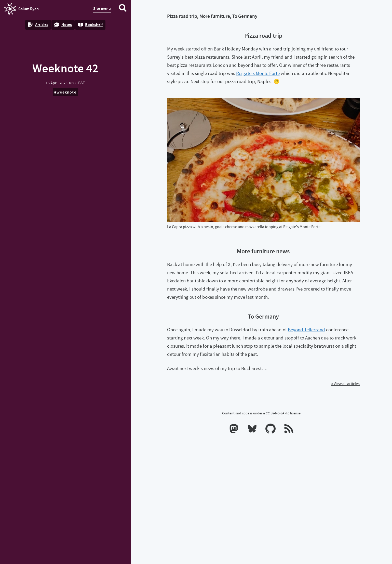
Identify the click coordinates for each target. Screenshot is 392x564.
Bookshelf (90, 25)
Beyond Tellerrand (306, 330)
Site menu (102, 9)
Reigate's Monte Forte (258, 73)
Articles (38, 25)
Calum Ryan (21, 9)
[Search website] (123, 9)
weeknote (66, 92)
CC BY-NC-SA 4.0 (278, 413)
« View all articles (345, 384)
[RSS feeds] (289, 430)
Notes (63, 25)
